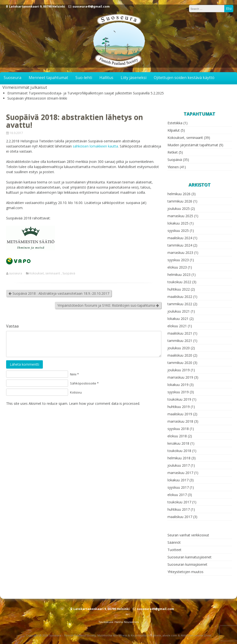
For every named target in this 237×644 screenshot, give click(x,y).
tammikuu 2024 (180, 245)
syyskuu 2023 (178, 260)
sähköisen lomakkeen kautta (95, 146)
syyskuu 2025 (178, 231)
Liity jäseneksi (134, 78)
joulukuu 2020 (179, 348)
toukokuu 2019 (179, 399)
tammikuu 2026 (180, 201)
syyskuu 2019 (178, 392)
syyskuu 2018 (178, 429)
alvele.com (170, 635)
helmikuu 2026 (179, 194)
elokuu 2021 (177, 326)
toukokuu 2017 (179, 502)
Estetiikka (175, 123)
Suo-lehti (84, 78)
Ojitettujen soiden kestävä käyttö (184, 78)
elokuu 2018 (177, 436)
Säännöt (174, 542)
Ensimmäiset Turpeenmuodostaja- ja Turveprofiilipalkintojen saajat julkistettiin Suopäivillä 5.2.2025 (86, 93)
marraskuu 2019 (180, 377)
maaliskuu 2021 (180, 333)
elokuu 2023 (177, 267)
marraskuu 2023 (180, 253)
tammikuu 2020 (180, 363)
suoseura (16, 273)
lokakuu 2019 (178, 385)
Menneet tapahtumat (48, 78)
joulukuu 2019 (179, 370)
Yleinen (173, 167)
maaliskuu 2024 (180, 238)
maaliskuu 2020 (180, 355)
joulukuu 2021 (179, 311)
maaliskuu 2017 (180, 517)
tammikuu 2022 (180, 304)
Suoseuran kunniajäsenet (187, 564)
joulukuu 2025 (179, 209)
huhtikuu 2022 (179, 289)
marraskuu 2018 (180, 421)
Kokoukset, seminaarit (45, 273)
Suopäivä (69, 273)
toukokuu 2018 (179, 451)
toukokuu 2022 (179, 282)
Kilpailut (174, 130)
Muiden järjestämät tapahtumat (193, 145)
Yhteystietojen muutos (185, 572)
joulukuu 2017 (179, 465)
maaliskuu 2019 (180, 414)
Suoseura (12, 78)
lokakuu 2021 (178, 319)
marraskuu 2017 (180, 473)
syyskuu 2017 (178, 487)
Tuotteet (174, 550)
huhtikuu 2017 (179, 509)
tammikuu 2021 (180, 341)
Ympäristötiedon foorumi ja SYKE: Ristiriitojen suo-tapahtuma (108, 305)
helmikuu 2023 (179, 275)
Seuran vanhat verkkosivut (188, 535)
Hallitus (106, 78)
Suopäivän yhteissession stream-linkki (37, 98)
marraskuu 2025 (180, 216)
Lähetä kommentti (24, 364)
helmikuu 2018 (179, 458)
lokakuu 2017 (178, 480)
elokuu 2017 (177, 495)
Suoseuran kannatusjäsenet (190, 557)
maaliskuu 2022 (180, 297)
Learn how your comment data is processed (104, 403)
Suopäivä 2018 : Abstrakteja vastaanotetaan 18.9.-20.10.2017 (59, 293)
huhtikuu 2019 (179, 407)
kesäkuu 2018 (178, 443)
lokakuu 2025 (178, 223)
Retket (173, 152)
